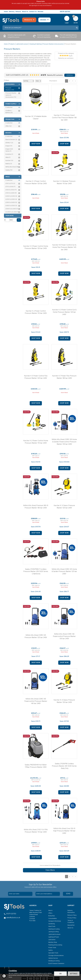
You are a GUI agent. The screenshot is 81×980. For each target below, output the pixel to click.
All (19, 107)
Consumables (53, 918)
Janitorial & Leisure (54, 934)
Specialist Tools (53, 953)
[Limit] (38, 81)
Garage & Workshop (55, 921)
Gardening (52, 924)
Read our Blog (77, 12)
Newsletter (71, 925)
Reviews (40, 12)
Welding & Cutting (54, 961)
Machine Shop (53, 942)
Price (13, 177)
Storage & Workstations (56, 956)
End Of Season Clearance (56, 964)
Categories (13, 84)
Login (67, 23)
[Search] (39, 28)
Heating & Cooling (54, 929)
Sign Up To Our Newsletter (41, 886)
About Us (70, 928)
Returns (18, 12)
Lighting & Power (54, 937)
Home (6, 12)
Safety (51, 950)
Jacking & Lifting (54, 932)
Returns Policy (72, 915)
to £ (11, 220)
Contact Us (33, 12)
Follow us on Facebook (73, 12)
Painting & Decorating (55, 945)
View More (50, 870)
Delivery (12, 12)
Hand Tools (52, 926)
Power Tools (52, 948)
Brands (13, 133)
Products (28, 20)
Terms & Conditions (71, 922)
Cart (74, 17)
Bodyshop (52, 916)
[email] (48, 894)
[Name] (20, 894)
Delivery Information (71, 912)
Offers (50, 913)
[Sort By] (29, 81)
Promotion (13, 119)
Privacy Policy (72, 918)
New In (50, 911)
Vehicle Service (53, 958)
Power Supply (13, 104)
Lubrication (52, 940)
